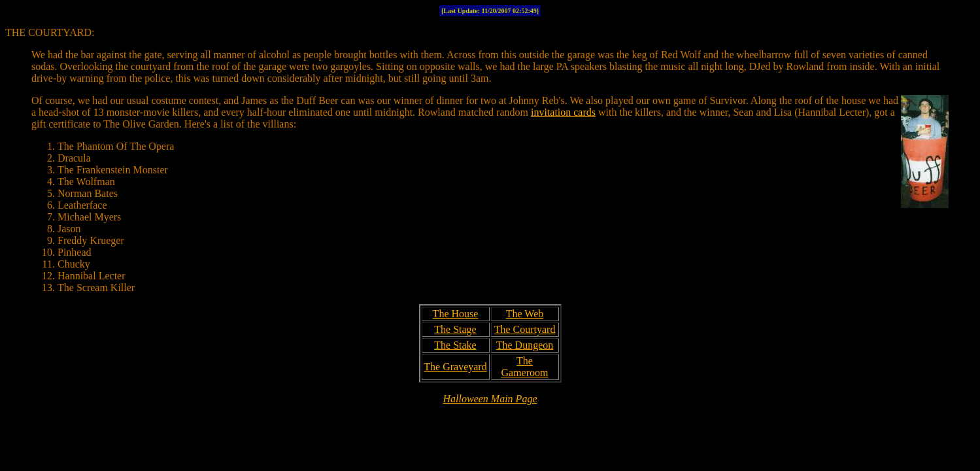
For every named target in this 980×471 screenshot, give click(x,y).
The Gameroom (525, 367)
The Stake (455, 345)
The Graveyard (455, 367)
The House (456, 314)
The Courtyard (525, 329)
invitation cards (563, 112)
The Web (525, 314)
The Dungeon (525, 345)
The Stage (455, 329)
